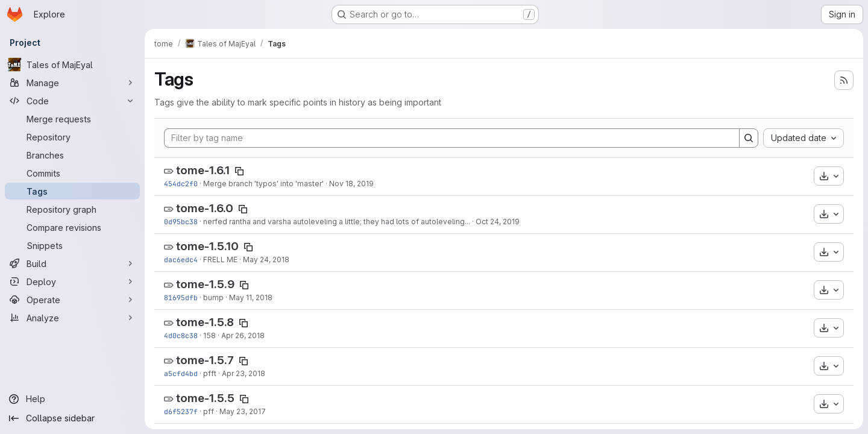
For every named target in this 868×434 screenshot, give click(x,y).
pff (209, 411)
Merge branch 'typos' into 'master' (263, 184)
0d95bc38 (181, 222)
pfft (210, 373)
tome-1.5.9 (205, 284)
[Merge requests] (72, 119)
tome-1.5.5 (205, 398)
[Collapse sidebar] (72, 418)
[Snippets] (72, 245)
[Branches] (72, 155)
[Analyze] (72, 318)
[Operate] (72, 300)
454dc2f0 (181, 184)
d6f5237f (181, 411)
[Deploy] (72, 281)
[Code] (72, 101)
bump (213, 297)
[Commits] (72, 173)
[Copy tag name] (239, 171)
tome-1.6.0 (205, 208)
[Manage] (72, 83)
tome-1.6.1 (203, 170)
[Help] (72, 399)
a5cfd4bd (181, 373)
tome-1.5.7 (205, 360)
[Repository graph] (72, 209)
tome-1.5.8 (205, 322)
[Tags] (72, 191)
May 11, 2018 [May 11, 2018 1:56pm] (251, 297)
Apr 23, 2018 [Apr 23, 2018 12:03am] (244, 373)
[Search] (749, 138)
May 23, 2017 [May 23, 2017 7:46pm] (243, 411)
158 (209, 335)
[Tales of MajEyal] (72, 64)
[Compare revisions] (72, 227)
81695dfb (181, 297)
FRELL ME (220, 259)
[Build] (72, 263)
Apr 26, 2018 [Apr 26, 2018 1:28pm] (243, 335)
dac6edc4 (181, 259)
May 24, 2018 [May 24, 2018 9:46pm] (266, 259)
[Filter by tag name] (452, 138)
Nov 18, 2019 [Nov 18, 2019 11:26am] (351, 184)
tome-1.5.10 (207, 246)
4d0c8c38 (181, 335)
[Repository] (72, 137)
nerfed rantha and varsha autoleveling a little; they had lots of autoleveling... (337, 222)
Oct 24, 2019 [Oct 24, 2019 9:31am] (498, 222)
